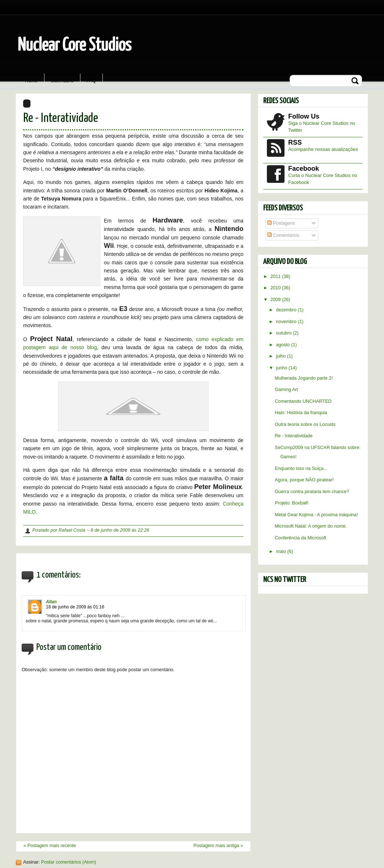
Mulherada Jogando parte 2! (304, 378)
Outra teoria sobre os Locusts (305, 424)
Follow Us (304, 116)
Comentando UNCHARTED (303, 401)
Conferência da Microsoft (301, 538)
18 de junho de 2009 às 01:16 (75, 607)
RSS (295, 142)
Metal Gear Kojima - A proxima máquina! (316, 515)
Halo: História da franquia (301, 413)
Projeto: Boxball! (292, 503)
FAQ (91, 81)
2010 (276, 288)
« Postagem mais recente (50, 846)
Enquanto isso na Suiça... (301, 469)
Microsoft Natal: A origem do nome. (311, 526)
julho (282, 356)
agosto (284, 345)
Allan (51, 602)
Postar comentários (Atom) (69, 862)
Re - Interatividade (61, 118)
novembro (287, 322)
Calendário (62, 81)
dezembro (287, 310)
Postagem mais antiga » (218, 846)
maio (282, 551)
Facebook (304, 169)
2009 (276, 300)
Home (31, 81)
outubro (285, 333)
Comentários (283, 235)
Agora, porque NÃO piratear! (305, 480)
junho (282, 368)
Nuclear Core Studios (75, 46)
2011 (276, 276)
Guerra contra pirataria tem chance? (312, 492)
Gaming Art (287, 390)
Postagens (281, 223)
